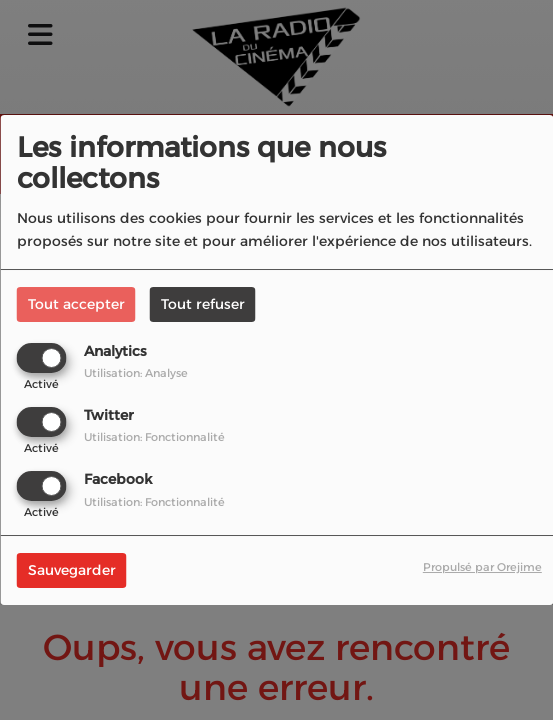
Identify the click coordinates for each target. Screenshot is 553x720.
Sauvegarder (72, 570)
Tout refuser (203, 304)
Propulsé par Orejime (482, 567)
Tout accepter (76, 304)
